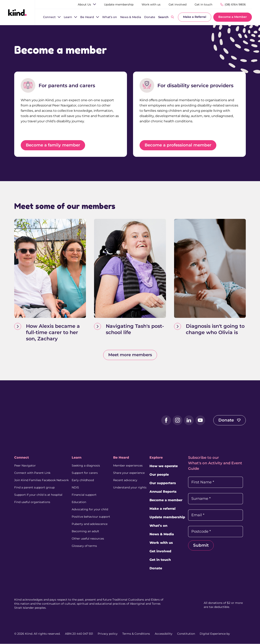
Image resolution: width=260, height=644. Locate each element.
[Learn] (68, 17)
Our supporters (163, 483)
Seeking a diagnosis (86, 466)
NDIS (75, 488)
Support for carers (85, 473)
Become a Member (233, 17)
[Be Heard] (87, 17)
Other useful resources (88, 539)
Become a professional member (178, 145)
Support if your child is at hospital (38, 495)
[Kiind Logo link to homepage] (17, 12)
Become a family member (53, 145)
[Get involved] (178, 4)
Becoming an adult (85, 531)
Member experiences (128, 466)
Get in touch (160, 560)
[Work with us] (151, 4)
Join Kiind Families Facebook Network (41, 480)
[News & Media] (131, 17)
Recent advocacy (125, 480)
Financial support (84, 495)
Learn (77, 458)
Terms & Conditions (136, 634)
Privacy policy (108, 634)
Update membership (167, 517)
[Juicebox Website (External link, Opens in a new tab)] (238, 634)
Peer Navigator (25, 466)
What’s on (158, 526)
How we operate (164, 466)
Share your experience (129, 473)
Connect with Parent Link (32, 473)
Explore (156, 458)
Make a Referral (195, 17)
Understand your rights (130, 488)
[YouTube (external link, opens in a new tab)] (200, 420)
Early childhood (83, 480)
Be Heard (121, 458)
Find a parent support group (34, 488)
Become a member (166, 500)
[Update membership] (119, 4)
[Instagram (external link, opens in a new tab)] (178, 420)
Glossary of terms (84, 546)
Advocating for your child (90, 510)
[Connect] (49, 17)
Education (79, 502)
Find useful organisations (32, 502)
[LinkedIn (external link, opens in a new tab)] (189, 420)
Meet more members (130, 355)
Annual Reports (163, 492)
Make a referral (162, 509)
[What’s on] (110, 17)
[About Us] (84, 4)
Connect (22, 458)
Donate (230, 420)
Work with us (161, 543)
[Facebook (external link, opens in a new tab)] (166, 420)
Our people (159, 475)
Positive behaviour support (91, 517)
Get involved (160, 551)
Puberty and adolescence (90, 524)
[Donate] (150, 17)
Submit (201, 545)
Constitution (186, 634)
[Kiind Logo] (30, 420)
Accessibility (164, 634)
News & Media (162, 534)
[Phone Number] (233, 4)
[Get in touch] (203, 4)
